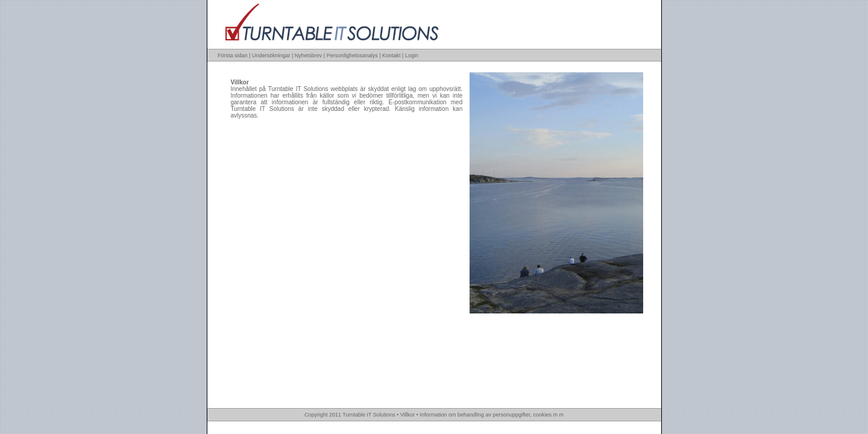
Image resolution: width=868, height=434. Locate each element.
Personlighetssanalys (352, 55)
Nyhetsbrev (309, 55)
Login (412, 55)
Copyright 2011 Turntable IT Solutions (350, 415)
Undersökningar (271, 55)
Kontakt (392, 55)
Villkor (407, 415)
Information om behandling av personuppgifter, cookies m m (492, 415)
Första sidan (233, 55)
